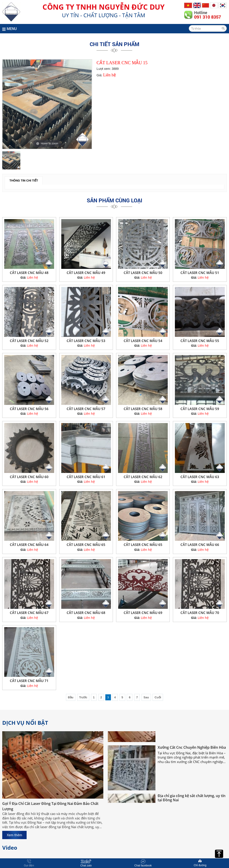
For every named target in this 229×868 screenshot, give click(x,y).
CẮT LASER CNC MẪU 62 (143, 477)
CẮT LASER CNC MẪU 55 (200, 341)
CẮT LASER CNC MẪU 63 (200, 477)
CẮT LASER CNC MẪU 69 (143, 613)
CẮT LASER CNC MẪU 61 (86, 477)
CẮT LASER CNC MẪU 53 (86, 341)
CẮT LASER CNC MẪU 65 (86, 545)
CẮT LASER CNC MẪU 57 (86, 409)
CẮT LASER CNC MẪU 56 (29, 409)
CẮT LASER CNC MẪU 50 (143, 273)
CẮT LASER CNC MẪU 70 (200, 613)
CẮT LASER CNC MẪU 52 (29, 341)
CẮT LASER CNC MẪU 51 (200, 273)
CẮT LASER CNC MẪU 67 (29, 613)
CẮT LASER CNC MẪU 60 (29, 477)
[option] (47, 104)
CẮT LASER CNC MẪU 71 (29, 681)
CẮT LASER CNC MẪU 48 (29, 273)
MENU (10, 29)
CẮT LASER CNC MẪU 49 (86, 273)
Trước (83, 697)
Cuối (158, 697)
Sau (146, 697)
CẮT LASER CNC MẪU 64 (29, 545)
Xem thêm (14, 835)
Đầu (71, 697)
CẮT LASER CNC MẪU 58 (143, 409)
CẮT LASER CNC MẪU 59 (200, 409)
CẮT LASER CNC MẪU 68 (86, 613)
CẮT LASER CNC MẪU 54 (143, 341)
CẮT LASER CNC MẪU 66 (200, 545)
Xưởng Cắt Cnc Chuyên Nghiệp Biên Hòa (192, 750)
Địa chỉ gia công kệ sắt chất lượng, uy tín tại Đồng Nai (192, 801)
